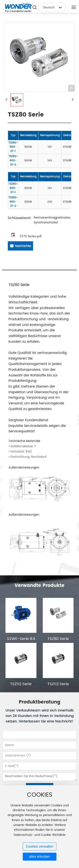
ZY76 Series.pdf (31, 236)
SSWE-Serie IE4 (21, 639)
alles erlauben (40, 857)
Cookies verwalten (39, 846)
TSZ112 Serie (21, 684)
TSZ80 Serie (58, 639)
